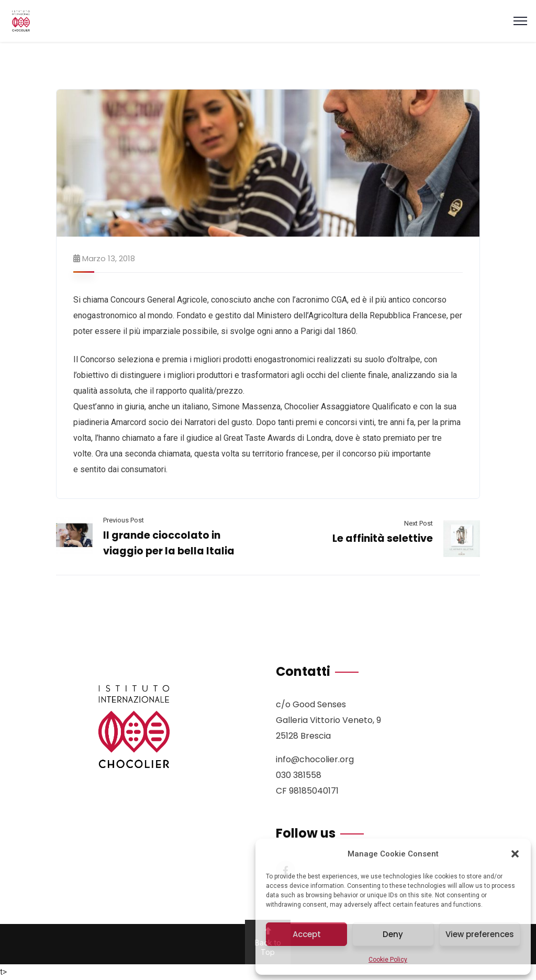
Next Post (418, 523)
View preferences (480, 934)
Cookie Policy (388, 960)
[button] (515, 854)
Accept (307, 934)
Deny (393, 934)
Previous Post (124, 520)
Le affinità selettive (383, 538)
